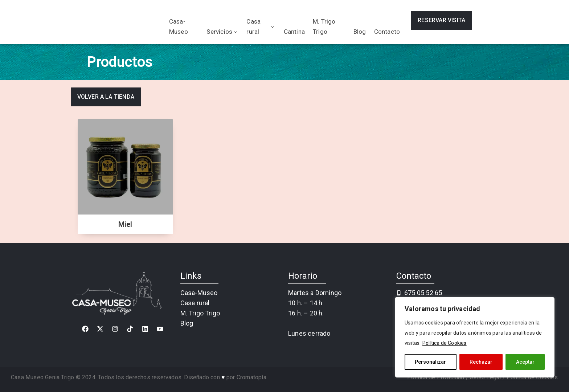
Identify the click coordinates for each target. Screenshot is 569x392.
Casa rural (261, 26)
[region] (475, 337)
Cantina (294, 32)
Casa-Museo (179, 26)
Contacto (387, 32)
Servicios (222, 32)
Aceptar (525, 362)
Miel (125, 224)
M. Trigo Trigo (324, 26)
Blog (360, 32)
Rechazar (481, 362)
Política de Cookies (445, 343)
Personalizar (430, 362)
